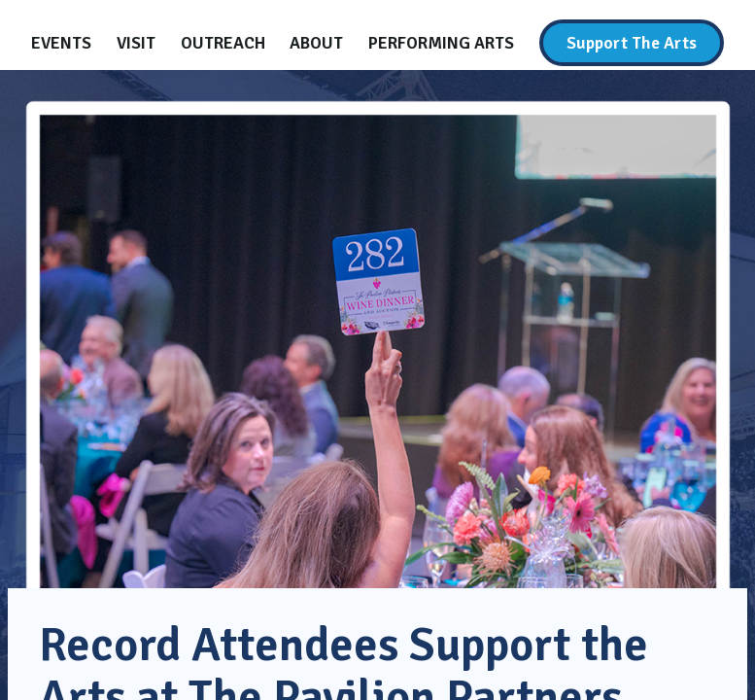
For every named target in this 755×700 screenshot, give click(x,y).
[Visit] (136, 43)
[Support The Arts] (632, 43)
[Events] (61, 43)
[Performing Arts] (441, 43)
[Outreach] (223, 43)
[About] (316, 43)
